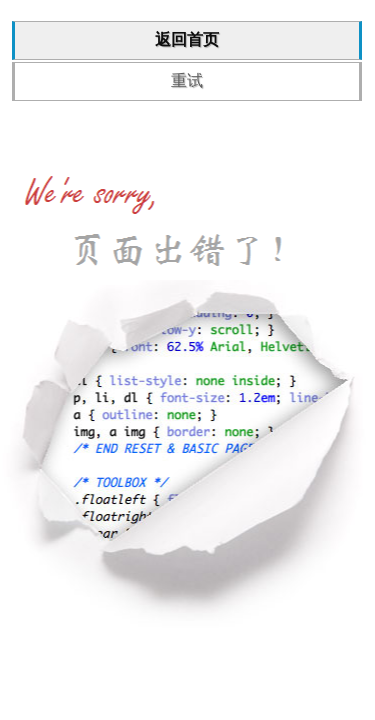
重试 (187, 80)
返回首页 (187, 39)
